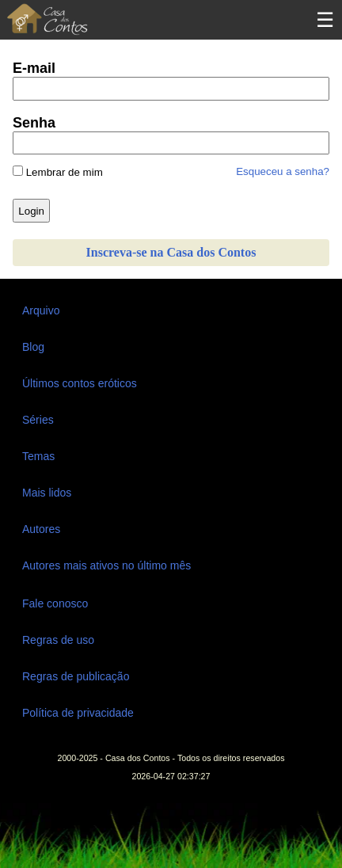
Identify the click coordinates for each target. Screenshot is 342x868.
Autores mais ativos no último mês (106, 565)
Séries (38, 420)
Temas (38, 456)
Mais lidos (47, 493)
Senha (34, 123)
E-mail (34, 68)
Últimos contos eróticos (80, 383)
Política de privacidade (78, 713)
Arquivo (41, 310)
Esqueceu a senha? (283, 171)
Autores (41, 529)
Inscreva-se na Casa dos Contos (171, 252)
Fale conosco (55, 603)
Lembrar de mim (58, 172)
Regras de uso (58, 640)
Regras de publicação (76, 676)
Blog (33, 347)
